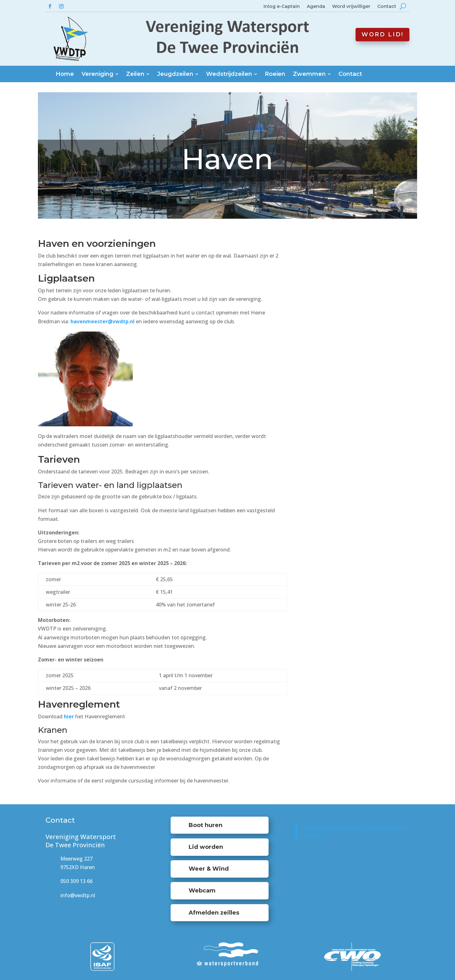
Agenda (316, 7)
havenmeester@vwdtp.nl (103, 321)
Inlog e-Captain (282, 7)
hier (69, 716)
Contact (387, 7)
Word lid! (382, 34)
